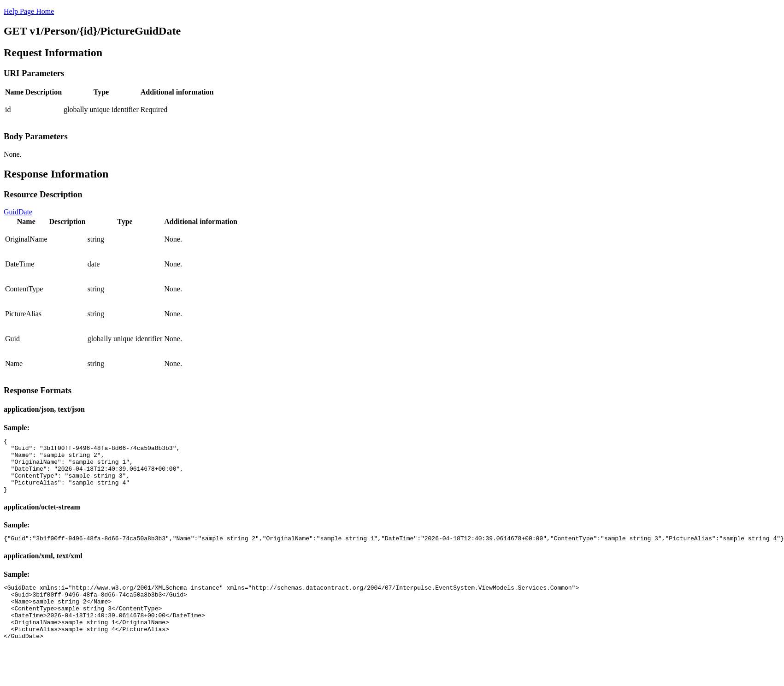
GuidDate (18, 212)
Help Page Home (29, 11)
